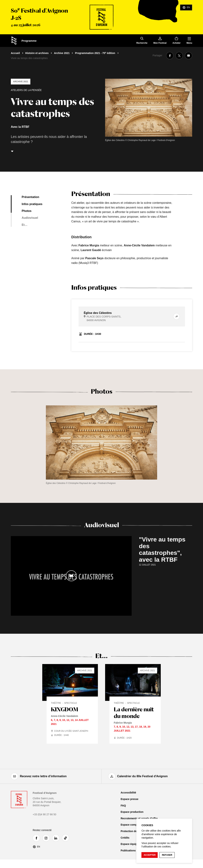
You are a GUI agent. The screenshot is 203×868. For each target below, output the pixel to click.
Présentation (30, 197)
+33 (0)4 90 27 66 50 (44, 814)
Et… (25, 225)
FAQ (123, 806)
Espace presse (129, 799)
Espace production (132, 812)
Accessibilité (128, 793)
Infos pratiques (32, 204)
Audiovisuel (30, 218)
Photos (27, 211)
